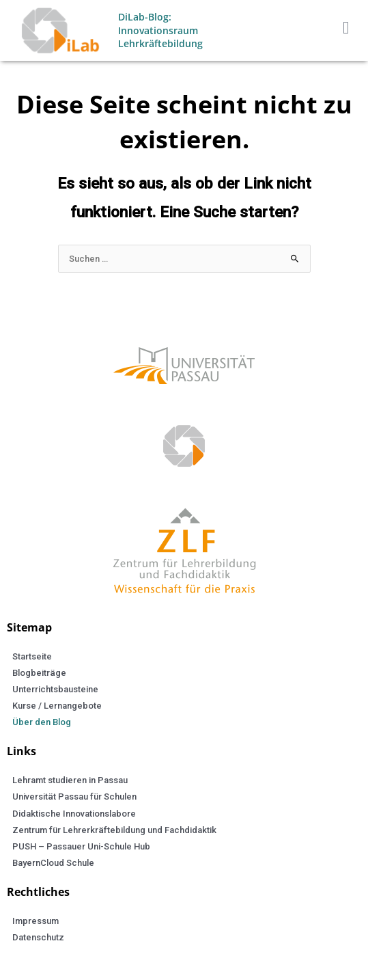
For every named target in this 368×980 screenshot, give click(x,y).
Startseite (32, 656)
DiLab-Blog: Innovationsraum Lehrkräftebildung (160, 30)
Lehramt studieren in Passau (70, 780)
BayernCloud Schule (53, 863)
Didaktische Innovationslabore (74, 814)
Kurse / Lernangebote (57, 706)
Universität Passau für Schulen (74, 797)
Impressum (36, 921)
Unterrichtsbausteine (55, 689)
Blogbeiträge (39, 673)
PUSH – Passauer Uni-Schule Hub (81, 846)
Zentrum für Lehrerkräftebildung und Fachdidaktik (114, 830)
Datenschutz (38, 937)
